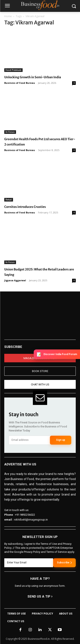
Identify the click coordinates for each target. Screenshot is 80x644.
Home (8, 16)
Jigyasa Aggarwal (15, 280)
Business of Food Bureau (20, 83)
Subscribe (64, 563)
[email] (29, 440)
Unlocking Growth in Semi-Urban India (33, 77)
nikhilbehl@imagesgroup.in (31, 520)
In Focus (10, 132)
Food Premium (13, 70)
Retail (9, 200)
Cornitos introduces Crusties (25, 207)
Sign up (61, 440)
